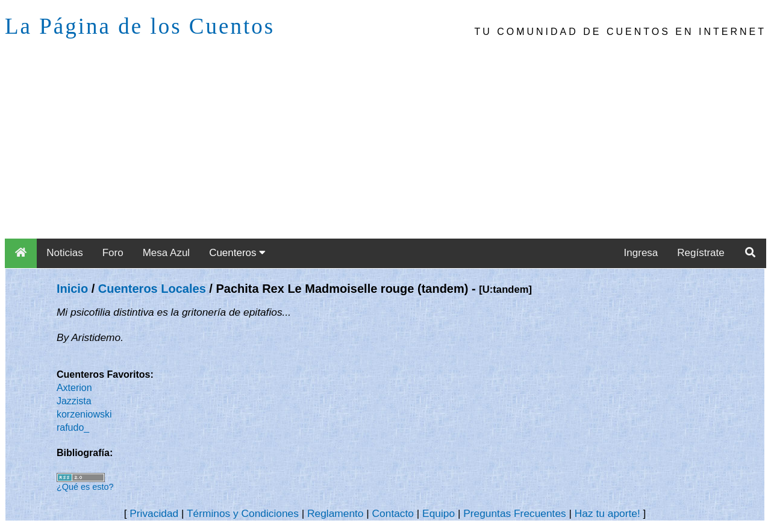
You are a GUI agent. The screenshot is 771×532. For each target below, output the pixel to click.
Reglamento (335, 513)
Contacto (393, 513)
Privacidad (154, 513)
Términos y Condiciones (243, 513)
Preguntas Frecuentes (515, 513)
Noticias (64, 253)
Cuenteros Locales (152, 289)
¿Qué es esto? (85, 487)
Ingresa (641, 253)
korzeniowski (84, 414)
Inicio (72, 289)
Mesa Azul (166, 253)
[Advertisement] (385, 148)
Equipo (439, 513)
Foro (113, 253)
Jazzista (74, 401)
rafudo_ (73, 427)
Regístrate (701, 253)
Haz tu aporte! (607, 513)
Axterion (74, 388)
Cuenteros (237, 253)
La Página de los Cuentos (140, 26)
